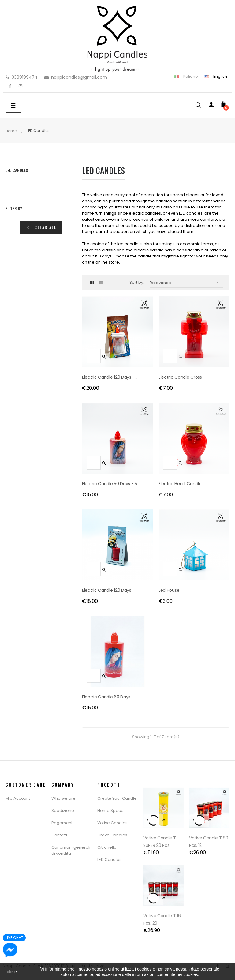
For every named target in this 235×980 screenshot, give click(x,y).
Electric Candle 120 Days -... (110, 377)
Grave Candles (112, 835)
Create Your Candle (117, 798)
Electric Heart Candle (180, 484)
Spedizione (63, 811)
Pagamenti (62, 823)
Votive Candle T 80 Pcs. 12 (209, 842)
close (12, 972)
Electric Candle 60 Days (106, 697)
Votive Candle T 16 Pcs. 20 (162, 919)
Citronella (107, 847)
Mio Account (18, 798)
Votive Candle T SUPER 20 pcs (160, 842)
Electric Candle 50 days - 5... (111, 484)
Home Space (110, 811)
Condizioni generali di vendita (71, 850)
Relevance (187, 282)
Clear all (41, 227)
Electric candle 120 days (107, 590)
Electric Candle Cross (180, 377)
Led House (169, 590)
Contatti (59, 835)
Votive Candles (112, 823)
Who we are (63, 798)
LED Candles (17, 170)
